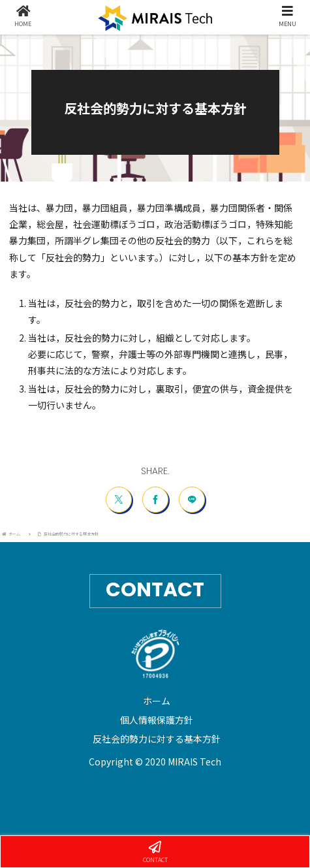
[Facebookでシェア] (155, 500)
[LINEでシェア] (192, 500)
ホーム (157, 701)
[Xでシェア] (119, 500)
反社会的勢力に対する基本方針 (157, 739)
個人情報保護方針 (157, 720)
